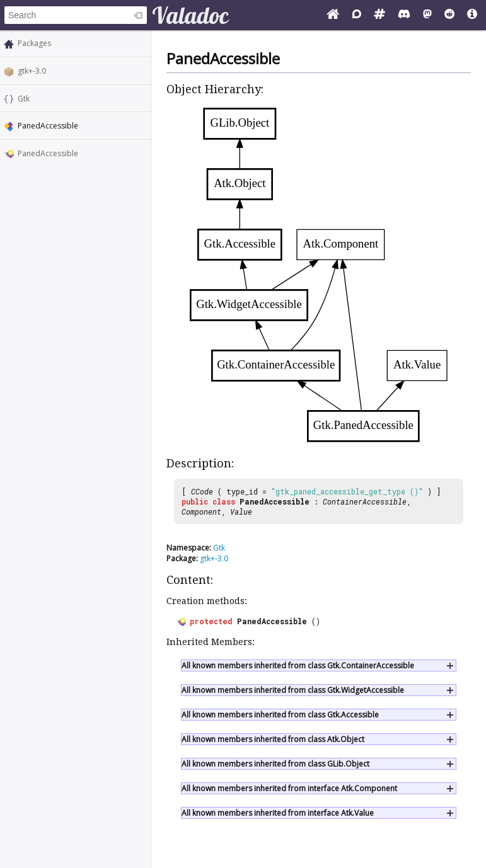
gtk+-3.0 (32, 71)
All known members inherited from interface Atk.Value (278, 813)
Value (241, 511)
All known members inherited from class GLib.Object (275, 764)
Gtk (24, 99)
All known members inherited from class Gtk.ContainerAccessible (298, 665)
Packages (34, 43)
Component (201, 511)
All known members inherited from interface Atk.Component (289, 788)
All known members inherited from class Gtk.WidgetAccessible (293, 690)
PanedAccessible (48, 153)
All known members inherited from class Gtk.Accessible (280, 715)
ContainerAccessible (365, 501)
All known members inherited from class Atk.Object (273, 739)
